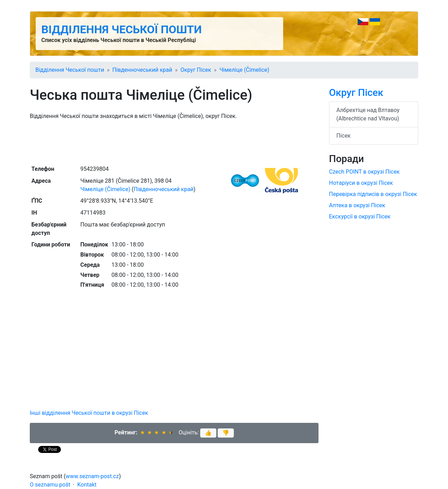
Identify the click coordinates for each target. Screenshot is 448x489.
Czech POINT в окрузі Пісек (364, 172)
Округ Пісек (196, 70)
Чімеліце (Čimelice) (244, 70)
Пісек (344, 136)
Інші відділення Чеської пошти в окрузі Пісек (89, 413)
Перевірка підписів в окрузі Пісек (373, 194)
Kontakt (87, 485)
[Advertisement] (174, 142)
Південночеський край (142, 70)
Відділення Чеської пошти (121, 29)
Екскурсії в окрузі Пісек (360, 216)
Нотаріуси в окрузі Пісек (361, 183)
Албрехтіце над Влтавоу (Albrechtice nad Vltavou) (368, 114)
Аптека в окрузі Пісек (357, 205)
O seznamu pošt (50, 485)
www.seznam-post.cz (92, 476)
